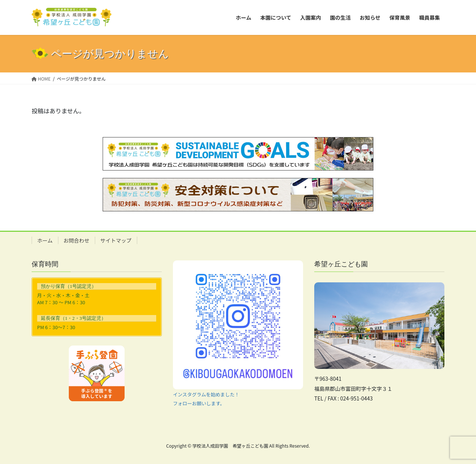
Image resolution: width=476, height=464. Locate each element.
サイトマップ (116, 240)
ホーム (45, 240)
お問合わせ (77, 240)
